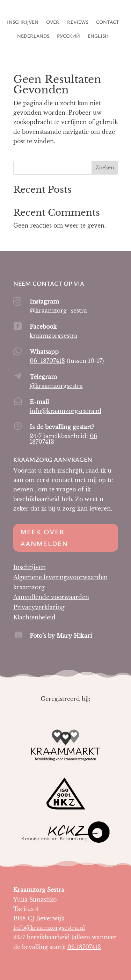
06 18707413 (47, 361)
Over (53, 22)
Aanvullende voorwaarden (51, 597)
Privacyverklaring (39, 607)
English (98, 36)
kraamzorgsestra (53, 336)
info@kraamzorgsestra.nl (65, 411)
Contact (108, 22)
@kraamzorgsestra (56, 386)
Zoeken (105, 168)
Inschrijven (23, 22)
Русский (68, 36)
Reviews (78, 22)
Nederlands (33, 36)
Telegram (43, 377)
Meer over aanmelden (44, 538)
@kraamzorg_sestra (58, 311)
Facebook (43, 327)
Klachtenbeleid (34, 617)
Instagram (44, 301)
